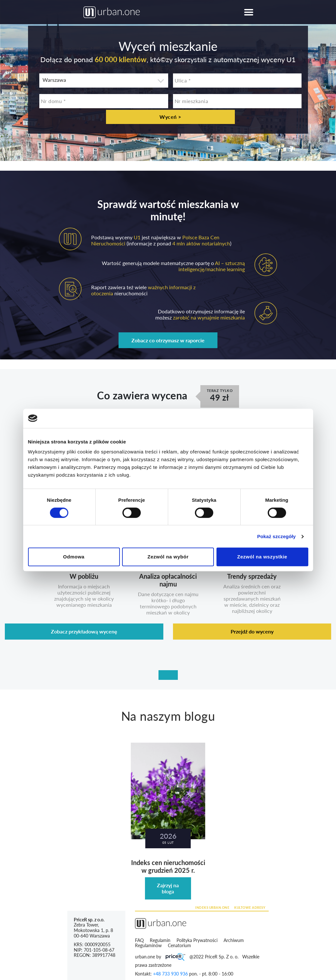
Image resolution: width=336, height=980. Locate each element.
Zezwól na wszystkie (262, 557)
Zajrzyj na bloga (168, 888)
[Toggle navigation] (249, 12)
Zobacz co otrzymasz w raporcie (168, 340)
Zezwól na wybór (168, 557)
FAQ (139, 940)
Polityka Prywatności (198, 940)
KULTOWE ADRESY (250, 908)
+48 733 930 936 (170, 974)
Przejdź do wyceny (252, 631)
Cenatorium (180, 945)
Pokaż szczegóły (276, 536)
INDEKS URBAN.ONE (212, 908)
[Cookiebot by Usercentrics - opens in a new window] (280, 418)
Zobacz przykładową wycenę (84, 631)
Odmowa (74, 557)
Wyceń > (170, 117)
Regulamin (161, 940)
